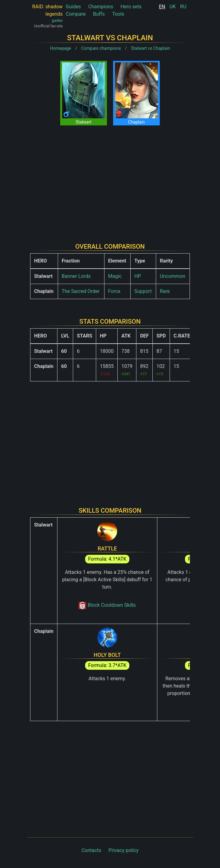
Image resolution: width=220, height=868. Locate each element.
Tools (118, 14)
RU (183, 7)
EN (162, 7)
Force (114, 291)
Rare (165, 291)
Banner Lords (76, 276)
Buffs (99, 14)
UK (173, 7)
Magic (115, 276)
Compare (76, 14)
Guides (73, 7)
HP (138, 276)
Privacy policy (124, 850)
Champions (101, 7)
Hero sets (131, 7)
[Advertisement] (110, 179)
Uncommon (173, 276)
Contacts (91, 850)
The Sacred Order (81, 291)
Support (143, 291)
